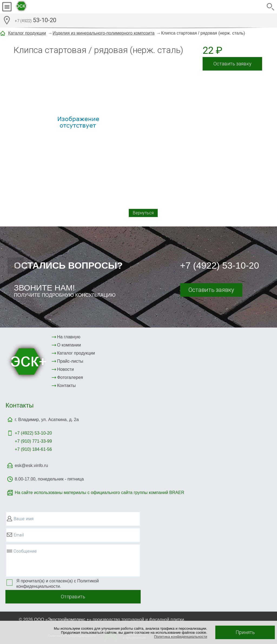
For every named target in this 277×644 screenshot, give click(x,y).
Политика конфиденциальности (181, 637)
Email (19, 535)
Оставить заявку (233, 64)
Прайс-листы (70, 361)
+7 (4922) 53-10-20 (220, 265)
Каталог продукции (27, 33)
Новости (65, 369)
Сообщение (25, 551)
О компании (69, 345)
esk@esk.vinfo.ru (31, 466)
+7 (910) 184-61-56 (33, 449)
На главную (69, 337)
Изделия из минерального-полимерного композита (104, 33)
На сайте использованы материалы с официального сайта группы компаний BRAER (99, 493)
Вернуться (143, 213)
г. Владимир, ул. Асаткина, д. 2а (47, 420)
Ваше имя (24, 519)
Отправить (73, 597)
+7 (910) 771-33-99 (33, 441)
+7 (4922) (33, 433)
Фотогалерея (70, 377)
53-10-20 (35, 21)
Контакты (66, 386)
